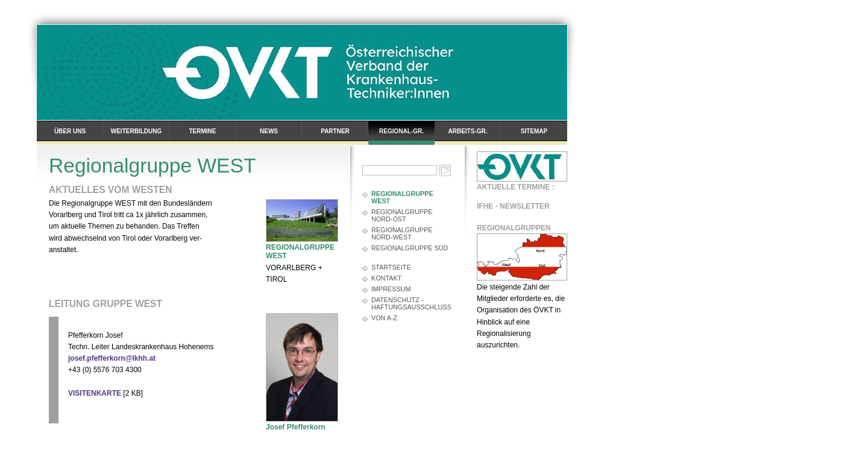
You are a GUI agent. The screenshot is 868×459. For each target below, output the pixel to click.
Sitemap (534, 131)
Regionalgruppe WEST (402, 197)
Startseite (391, 267)
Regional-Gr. (401, 131)
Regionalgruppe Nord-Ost (402, 215)
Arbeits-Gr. (468, 131)
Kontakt (386, 278)
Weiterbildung (136, 131)
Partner (335, 131)
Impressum (391, 289)
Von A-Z (384, 318)
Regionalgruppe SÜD (410, 248)
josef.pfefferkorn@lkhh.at (112, 358)
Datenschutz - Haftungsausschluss (411, 303)
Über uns (70, 131)
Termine (203, 131)
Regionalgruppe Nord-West (402, 233)
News (269, 131)
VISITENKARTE (95, 393)
